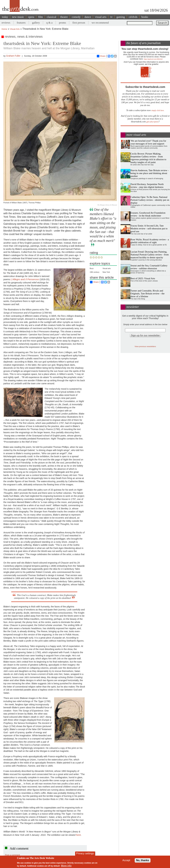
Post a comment (12, 855)
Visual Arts (15, 29)
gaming (121, 17)
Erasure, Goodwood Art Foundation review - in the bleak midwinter (148, 214)
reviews (6, 23)
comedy (76, 17)
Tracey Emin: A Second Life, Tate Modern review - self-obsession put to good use (149, 228)
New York (106, 272)
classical (51, 17)
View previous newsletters (145, 346)
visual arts (101, 17)
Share (101, 56)
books (145, 17)
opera (31, 17)
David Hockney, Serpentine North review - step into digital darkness (147, 186)
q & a (49, 23)
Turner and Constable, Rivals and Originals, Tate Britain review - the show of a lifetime (147, 293)
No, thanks (143, 860)
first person (79, 23)
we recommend (100, 23)
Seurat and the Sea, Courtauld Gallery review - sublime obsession (149, 267)
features (21, 23)
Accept (126, 860)
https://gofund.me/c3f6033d (153, 59)
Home (4, 29)
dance (88, 17)
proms (62, 23)
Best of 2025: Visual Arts (143, 278)
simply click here (158, 111)
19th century (95, 272)
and (25, 279)
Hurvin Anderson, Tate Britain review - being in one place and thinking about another (149, 173)
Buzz (92, 268)
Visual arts (107, 268)
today (5, 17)
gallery (36, 23)
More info (66, 866)
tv (111, 17)
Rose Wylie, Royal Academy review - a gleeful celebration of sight (150, 241)
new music (18, 17)
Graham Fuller (13, 56)
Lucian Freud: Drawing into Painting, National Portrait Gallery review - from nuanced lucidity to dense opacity (149, 255)
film (40, 17)
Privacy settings (85, 853)
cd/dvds (133, 17)
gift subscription (152, 122)
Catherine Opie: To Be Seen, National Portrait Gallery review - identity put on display (150, 200)
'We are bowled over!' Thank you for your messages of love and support (148, 142)
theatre (64, 17)
